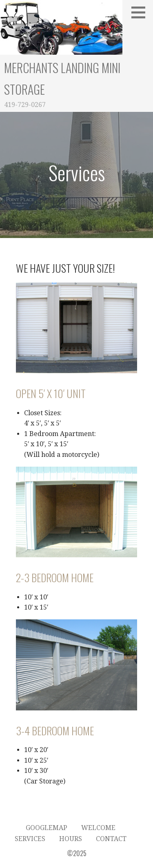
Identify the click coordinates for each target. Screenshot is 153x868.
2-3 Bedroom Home (55, 578)
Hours (71, 839)
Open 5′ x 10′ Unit (51, 393)
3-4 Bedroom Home (55, 731)
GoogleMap (47, 828)
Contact (111, 839)
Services (30, 839)
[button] (141, 12)
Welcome (98, 828)
